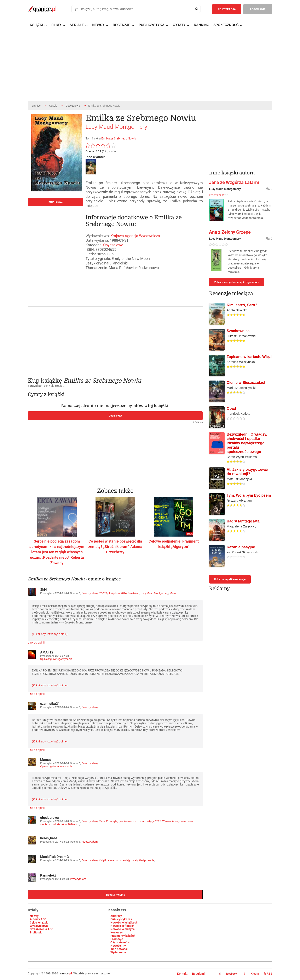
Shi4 (44, 590)
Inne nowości (119, 949)
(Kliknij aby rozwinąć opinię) (50, 634)
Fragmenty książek (123, 936)
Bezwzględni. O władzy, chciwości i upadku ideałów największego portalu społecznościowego (247, 443)
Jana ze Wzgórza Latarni (234, 182)
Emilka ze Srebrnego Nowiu (119, 138)
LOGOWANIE (258, 9)
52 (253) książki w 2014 (113, 593)
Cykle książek (39, 922)
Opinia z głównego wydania (56, 659)
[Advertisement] (115, 339)
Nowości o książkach (124, 922)
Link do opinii (36, 643)
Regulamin (199, 974)
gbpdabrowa (50, 818)
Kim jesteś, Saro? (242, 305)
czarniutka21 (50, 704)
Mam (173, 593)
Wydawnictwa (39, 926)
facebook (228, 974)
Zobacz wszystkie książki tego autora (237, 282)
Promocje (117, 939)
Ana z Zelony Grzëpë (230, 232)
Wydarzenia (118, 952)
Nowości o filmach (122, 926)
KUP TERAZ (56, 202)
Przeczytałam (90, 593)
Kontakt (182, 974)
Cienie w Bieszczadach (247, 383)
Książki (53, 106)
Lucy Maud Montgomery (116, 127)
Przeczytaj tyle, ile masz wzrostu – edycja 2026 (134, 821)
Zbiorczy (116, 916)
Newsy (34, 916)
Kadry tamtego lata (243, 521)
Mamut (45, 760)
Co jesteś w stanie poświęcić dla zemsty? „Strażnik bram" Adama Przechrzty (115, 547)
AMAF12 (47, 652)
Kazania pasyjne (241, 547)
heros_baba (49, 838)
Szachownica (238, 331)
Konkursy (117, 932)
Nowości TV (118, 946)
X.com (252, 974)
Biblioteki (36, 932)
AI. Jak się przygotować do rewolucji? (247, 472)
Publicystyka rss (121, 919)
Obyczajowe (73, 106)
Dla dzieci (134, 593)
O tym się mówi (120, 942)
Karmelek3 (48, 875)
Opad (231, 408)
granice (36, 106)
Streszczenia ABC (42, 929)
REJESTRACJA (227, 9)
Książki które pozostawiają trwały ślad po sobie (126, 860)
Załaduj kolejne (115, 895)
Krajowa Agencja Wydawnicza (135, 236)
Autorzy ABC (38, 919)
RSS (268, 974)
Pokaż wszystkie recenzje (230, 579)
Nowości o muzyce (123, 929)
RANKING (201, 25)
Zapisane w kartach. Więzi (249, 357)
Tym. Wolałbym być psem (249, 495)
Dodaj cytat (115, 416)
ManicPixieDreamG (54, 857)
